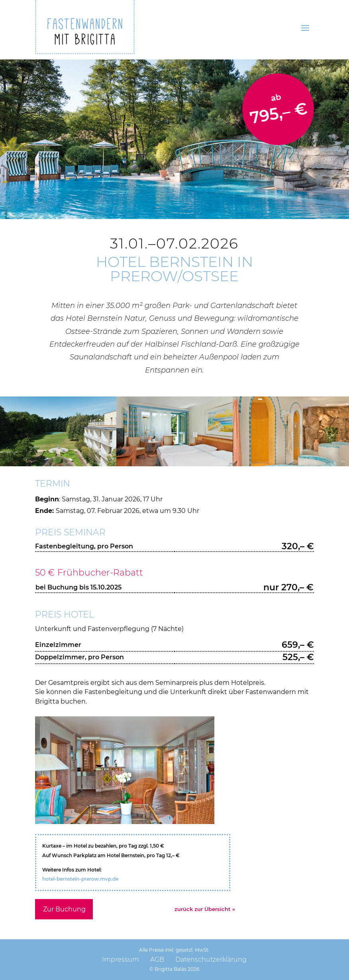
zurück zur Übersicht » (205, 909)
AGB (157, 959)
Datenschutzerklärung (211, 959)
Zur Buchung (64, 909)
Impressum (121, 959)
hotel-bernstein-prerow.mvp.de (80, 879)
